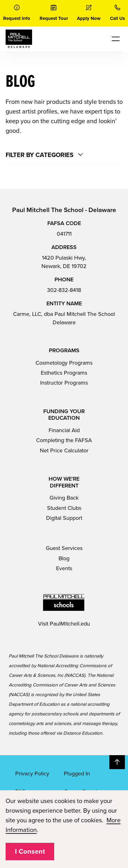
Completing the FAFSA (64, 440)
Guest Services (64, 548)
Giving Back (64, 498)
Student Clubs (64, 508)
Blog (64, 558)
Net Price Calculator (64, 450)
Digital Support (64, 518)
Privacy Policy (32, 773)
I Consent (30, 852)
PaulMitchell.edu (70, 624)
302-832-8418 (64, 290)
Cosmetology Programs (64, 363)
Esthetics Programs (64, 373)
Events (64, 568)
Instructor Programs (64, 383)
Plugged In (77, 773)
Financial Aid (64, 430)
